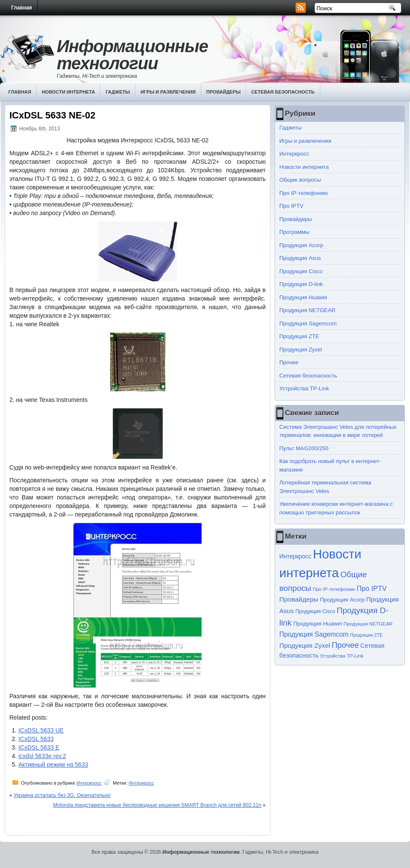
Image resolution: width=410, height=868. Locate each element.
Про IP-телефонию (304, 193)
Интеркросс (89, 783)
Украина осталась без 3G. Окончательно (62, 795)
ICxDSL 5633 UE (41, 730)
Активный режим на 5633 (53, 765)
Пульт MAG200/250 (304, 448)
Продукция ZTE (299, 336)
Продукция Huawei (303, 297)
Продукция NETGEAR (307, 310)
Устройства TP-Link (304, 388)
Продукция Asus (300, 258)
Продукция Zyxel (301, 350)
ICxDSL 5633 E (39, 747)
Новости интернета (69, 92)
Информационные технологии (132, 55)
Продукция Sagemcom (308, 323)
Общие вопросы (300, 180)
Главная (22, 8)
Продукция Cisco (301, 271)
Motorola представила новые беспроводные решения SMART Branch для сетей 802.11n (157, 805)
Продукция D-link (301, 284)
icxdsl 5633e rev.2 (42, 756)
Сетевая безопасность (283, 92)
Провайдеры (223, 92)
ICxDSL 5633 (36, 739)
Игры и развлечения (168, 92)
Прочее (289, 362)
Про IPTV (291, 206)
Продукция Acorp (301, 245)
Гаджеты (118, 92)
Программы (294, 232)
